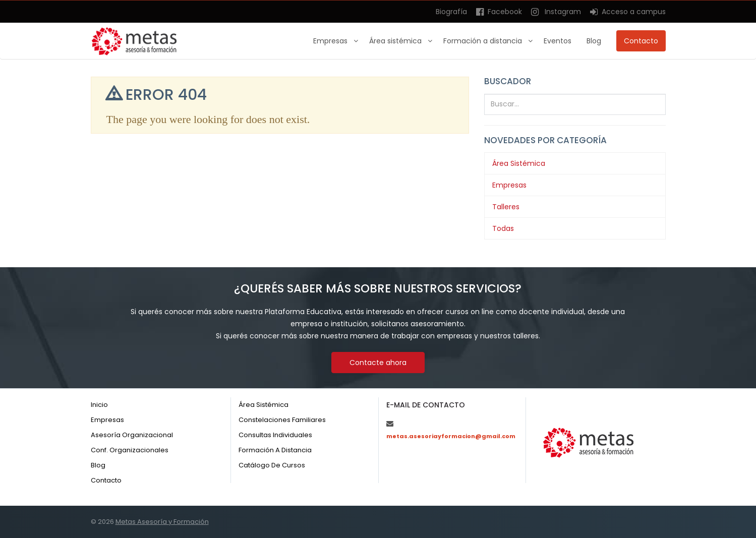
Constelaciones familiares (282, 420)
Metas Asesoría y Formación (162, 522)
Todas (503, 228)
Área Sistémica (519, 163)
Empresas (331, 41)
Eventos (558, 41)
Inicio (99, 405)
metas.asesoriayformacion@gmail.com (451, 436)
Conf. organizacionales (130, 450)
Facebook (499, 12)
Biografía (451, 12)
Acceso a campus (628, 12)
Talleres (506, 207)
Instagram (556, 12)
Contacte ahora (378, 363)
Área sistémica (396, 41)
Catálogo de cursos (272, 465)
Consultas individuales (275, 435)
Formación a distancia (484, 41)
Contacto (641, 41)
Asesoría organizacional (132, 435)
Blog (594, 41)
